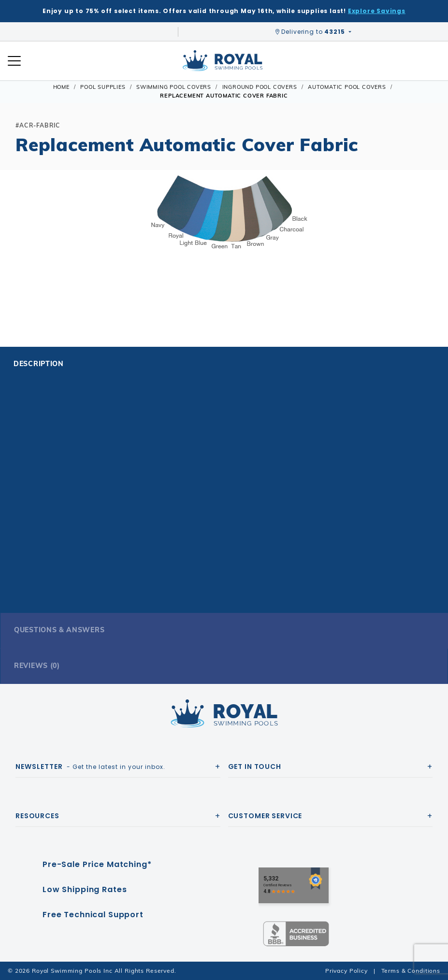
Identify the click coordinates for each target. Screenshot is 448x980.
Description (39, 364)
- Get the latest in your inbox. (90, 767)
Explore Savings (377, 11)
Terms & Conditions (411, 971)
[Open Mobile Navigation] (14, 61)
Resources (37, 816)
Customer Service (265, 816)
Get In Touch (255, 767)
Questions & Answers (59, 630)
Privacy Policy (347, 971)
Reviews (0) (37, 666)
